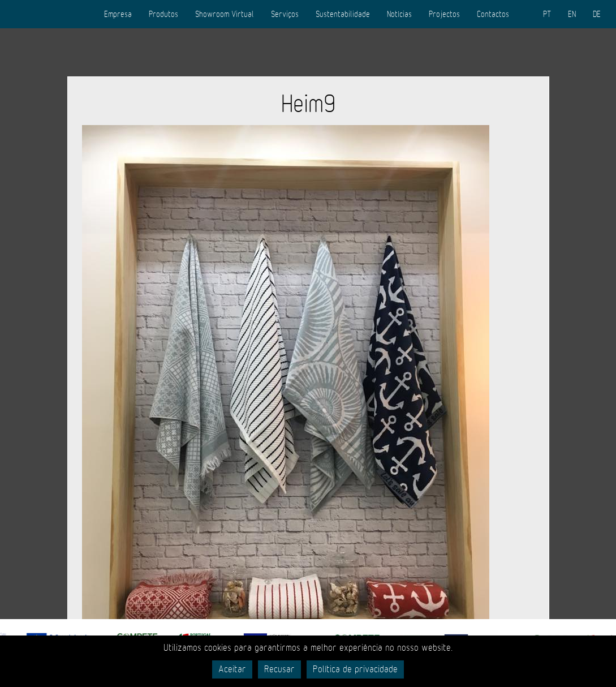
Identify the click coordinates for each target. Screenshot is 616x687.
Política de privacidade (355, 669)
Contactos (493, 14)
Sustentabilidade (343, 14)
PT (547, 14)
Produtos (163, 14)
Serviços (285, 14)
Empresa (118, 14)
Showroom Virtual (225, 14)
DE (597, 14)
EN (572, 14)
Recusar (279, 669)
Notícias (399, 14)
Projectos (444, 14)
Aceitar (232, 669)
